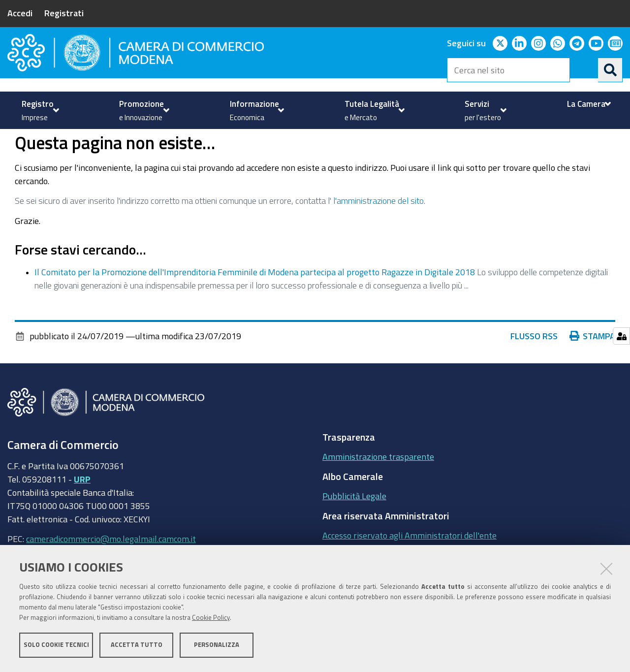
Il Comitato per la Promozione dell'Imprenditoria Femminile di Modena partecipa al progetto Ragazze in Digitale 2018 (255, 306)
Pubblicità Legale (354, 530)
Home (14, 140)
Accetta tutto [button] (137, 646)
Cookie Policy (211, 619)
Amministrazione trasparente (378, 491)
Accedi (20, 13)
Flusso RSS (534, 370)
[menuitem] (39, 110)
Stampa (593, 370)
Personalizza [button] (217, 646)
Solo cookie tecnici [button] (56, 646)
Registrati (64, 13)
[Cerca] (610, 70)
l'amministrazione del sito (378, 235)
